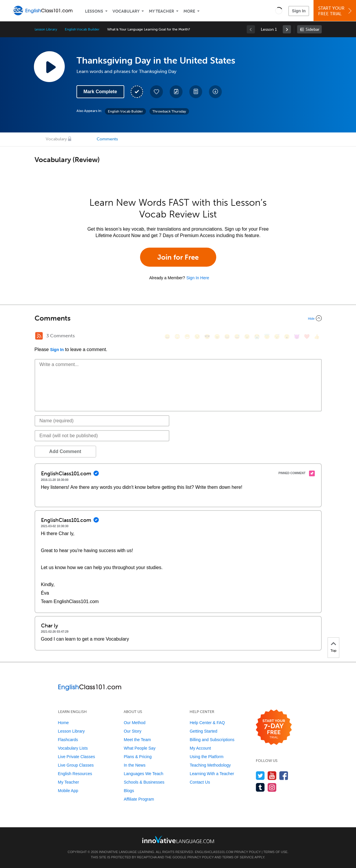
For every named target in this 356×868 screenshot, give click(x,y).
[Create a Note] (176, 92)
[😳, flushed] (177, 337)
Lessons (94, 11)
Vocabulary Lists (73, 748)
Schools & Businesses (144, 782)
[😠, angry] (217, 337)
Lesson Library (46, 29)
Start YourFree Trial (336, 11)
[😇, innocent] (267, 337)
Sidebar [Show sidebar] (312, 29)
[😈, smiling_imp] (297, 337)
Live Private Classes (77, 757)
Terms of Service (238, 857)
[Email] (102, 436)
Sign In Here (198, 278)
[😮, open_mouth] (287, 337)
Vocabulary (126, 11)
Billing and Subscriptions (212, 740)
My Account (200, 748)
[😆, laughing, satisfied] (227, 337)
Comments (107, 139)
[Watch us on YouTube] (272, 776)
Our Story (132, 731)
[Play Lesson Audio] (49, 67)
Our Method (134, 723)
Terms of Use (276, 852)
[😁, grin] (187, 337)
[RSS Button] (39, 336)
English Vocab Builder (82, 29)
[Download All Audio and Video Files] (215, 92)
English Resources (75, 774)
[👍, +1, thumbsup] (317, 337)
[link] (287, 29)
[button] (279, 11)
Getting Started (203, 731)
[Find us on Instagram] (272, 787)
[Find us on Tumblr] (260, 787)
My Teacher (161, 11)
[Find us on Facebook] (284, 776)
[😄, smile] (167, 337)
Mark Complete (100, 92)
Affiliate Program (139, 799)
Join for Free (178, 257)
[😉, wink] (247, 337)
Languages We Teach (143, 774)
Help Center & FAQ (207, 723)
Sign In (299, 11)
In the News (134, 765)
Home (63, 723)
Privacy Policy (247, 852)
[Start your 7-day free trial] (274, 727)
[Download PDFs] (196, 92)
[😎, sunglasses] (207, 337)
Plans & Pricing (138, 757)
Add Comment (65, 451)
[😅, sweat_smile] (237, 337)
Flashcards (68, 740)
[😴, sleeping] (277, 337)
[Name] (102, 421)
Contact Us (200, 782)
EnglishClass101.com (214, 852)
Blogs (129, 791)
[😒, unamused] (197, 337)
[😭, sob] (257, 337)
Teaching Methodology (210, 765)
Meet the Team (137, 740)
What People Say (139, 748)
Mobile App (68, 791)
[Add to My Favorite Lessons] (156, 92)
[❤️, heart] (307, 337)
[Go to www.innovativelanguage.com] (178, 839)
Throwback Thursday (169, 111)
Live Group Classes (76, 765)
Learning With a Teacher (212, 774)
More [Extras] (189, 11)
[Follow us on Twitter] (260, 776)
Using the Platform (206, 757)
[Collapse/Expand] (178, 318)
